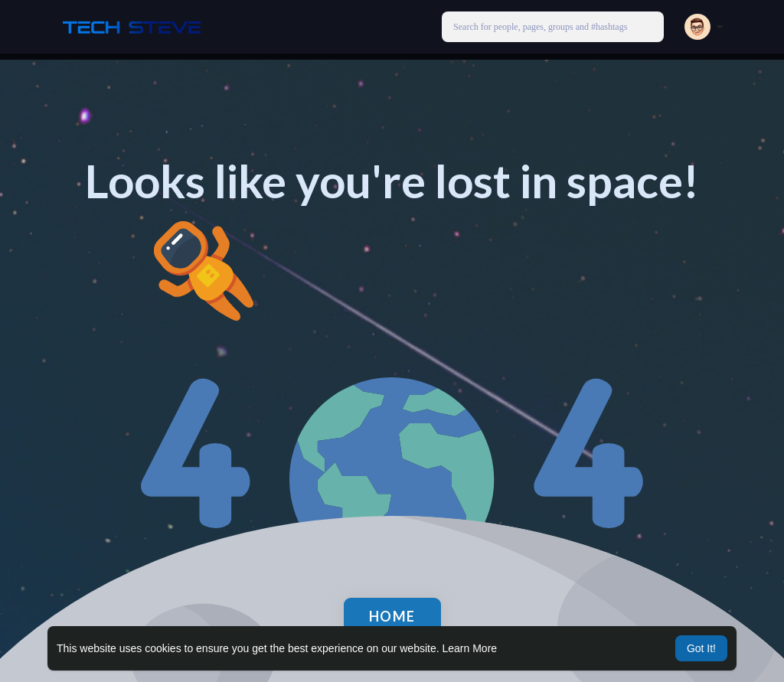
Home (392, 616)
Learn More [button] (470, 648)
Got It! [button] (701, 648)
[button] (553, 27)
